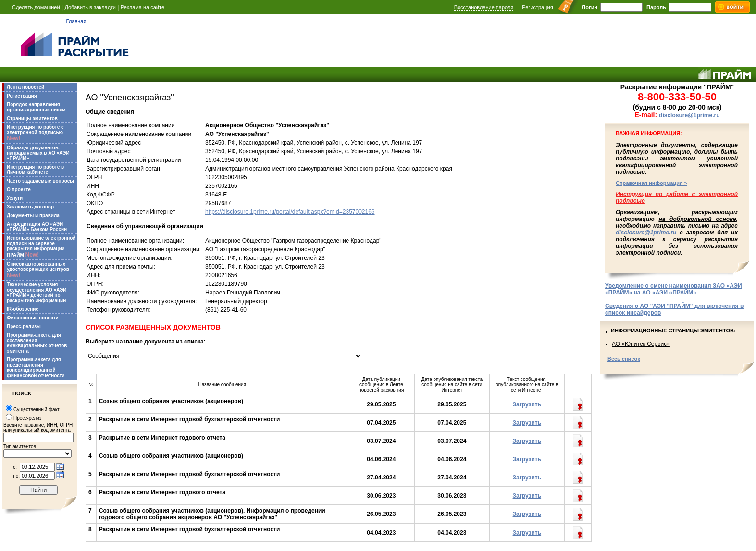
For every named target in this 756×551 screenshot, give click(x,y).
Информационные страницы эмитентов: (673, 331)
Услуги (15, 198)
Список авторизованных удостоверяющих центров (38, 270)
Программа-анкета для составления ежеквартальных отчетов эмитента (37, 343)
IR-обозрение (23, 309)
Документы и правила (33, 215)
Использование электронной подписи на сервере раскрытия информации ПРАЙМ (41, 247)
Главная (76, 21)
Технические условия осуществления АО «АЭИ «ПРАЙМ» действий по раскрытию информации (37, 293)
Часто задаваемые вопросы (40, 181)
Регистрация (537, 7)
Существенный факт (37, 410)
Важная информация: (649, 133)
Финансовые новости (33, 318)
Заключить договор (30, 207)
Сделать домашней (36, 7)
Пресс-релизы (24, 326)
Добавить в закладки (90, 7)
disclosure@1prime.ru (689, 115)
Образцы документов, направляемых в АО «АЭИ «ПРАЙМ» (38, 153)
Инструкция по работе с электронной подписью (35, 133)
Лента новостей (25, 87)
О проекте (19, 190)
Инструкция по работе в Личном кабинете (35, 170)
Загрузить (527, 404)
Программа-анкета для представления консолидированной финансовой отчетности (36, 367)
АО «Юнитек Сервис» (641, 344)
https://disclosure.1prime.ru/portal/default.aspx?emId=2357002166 (290, 212)
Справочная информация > (651, 183)
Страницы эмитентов (32, 118)
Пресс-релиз (27, 418)
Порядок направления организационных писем (36, 107)
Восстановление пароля (484, 7)
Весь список (624, 359)
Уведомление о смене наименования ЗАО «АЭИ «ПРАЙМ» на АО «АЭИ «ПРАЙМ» (674, 289)
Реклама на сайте (143, 7)
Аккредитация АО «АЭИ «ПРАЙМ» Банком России (37, 227)
